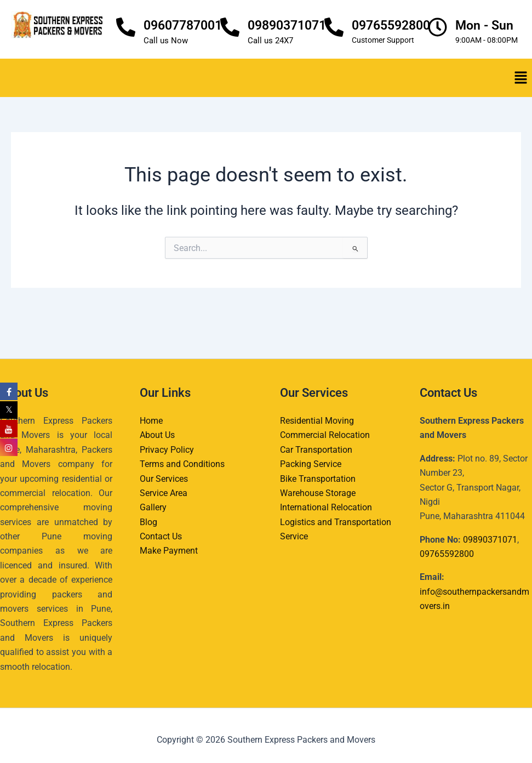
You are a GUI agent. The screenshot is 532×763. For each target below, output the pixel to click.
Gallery (153, 507)
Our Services (164, 479)
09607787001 (183, 25)
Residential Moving (317, 421)
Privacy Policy (167, 450)
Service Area (164, 493)
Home (151, 421)
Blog (148, 522)
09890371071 (287, 25)
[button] (521, 78)
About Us (157, 435)
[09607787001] (126, 27)
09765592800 (391, 25)
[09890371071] (230, 27)
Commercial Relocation (325, 435)
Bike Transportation (318, 479)
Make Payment (169, 551)
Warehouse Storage (318, 493)
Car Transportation (316, 450)
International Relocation (326, 507)
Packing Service (311, 464)
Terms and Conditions (182, 464)
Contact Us (161, 536)
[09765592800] (334, 27)
